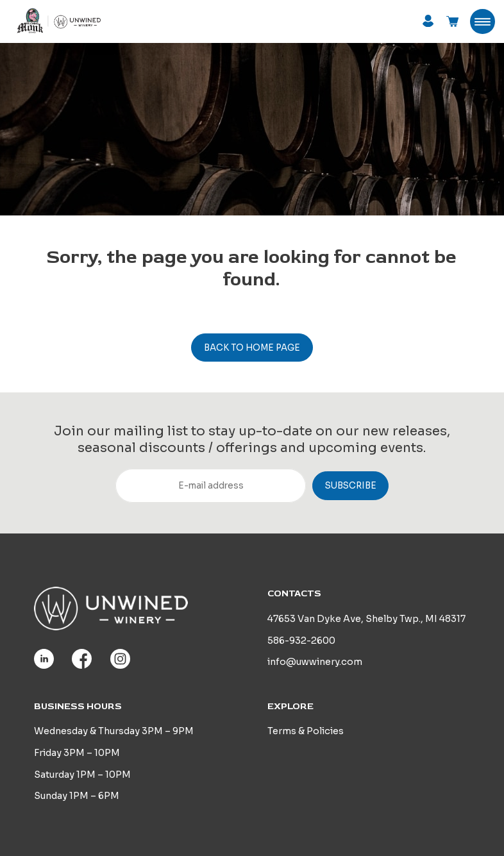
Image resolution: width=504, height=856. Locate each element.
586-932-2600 (301, 641)
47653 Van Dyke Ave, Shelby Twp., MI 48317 (366, 619)
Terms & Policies (306, 731)
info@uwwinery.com (315, 662)
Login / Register (428, 21)
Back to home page (252, 348)
